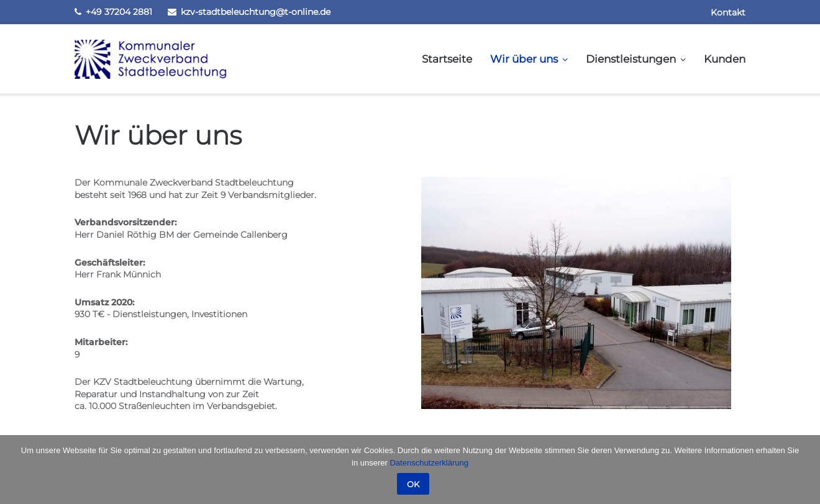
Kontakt (728, 12)
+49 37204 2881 (119, 12)
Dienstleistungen (631, 59)
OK (413, 484)
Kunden (725, 59)
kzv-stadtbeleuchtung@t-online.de (256, 12)
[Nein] (804, 470)
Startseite (447, 59)
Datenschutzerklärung (429, 463)
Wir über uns (524, 59)
